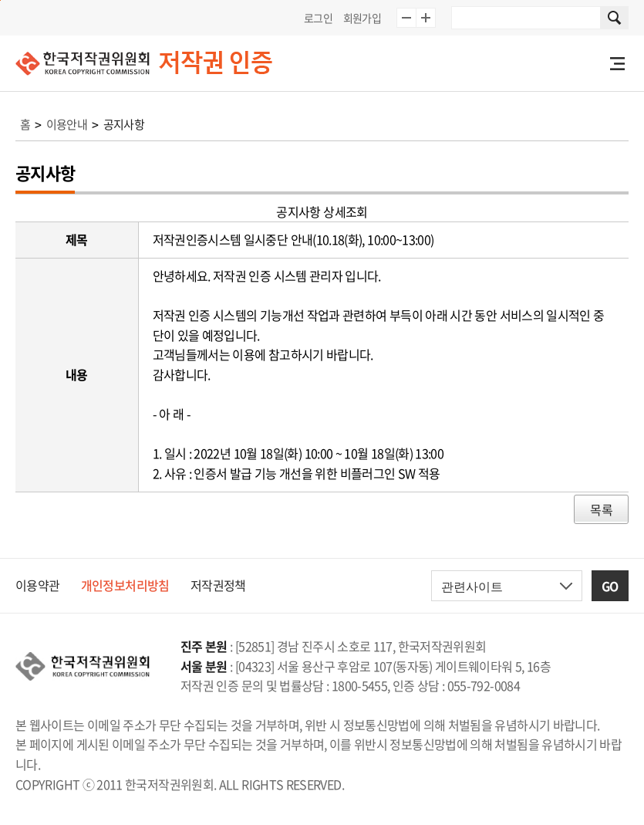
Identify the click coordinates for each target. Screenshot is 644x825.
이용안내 (67, 124)
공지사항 (124, 124)
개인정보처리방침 (125, 585)
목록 (601, 509)
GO (610, 586)
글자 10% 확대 (426, 18)
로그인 (318, 18)
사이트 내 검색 (615, 18)
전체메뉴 (617, 63)
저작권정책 (218, 585)
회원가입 (362, 18)
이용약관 (37, 585)
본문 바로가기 (0, 0)
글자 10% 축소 (406, 18)
